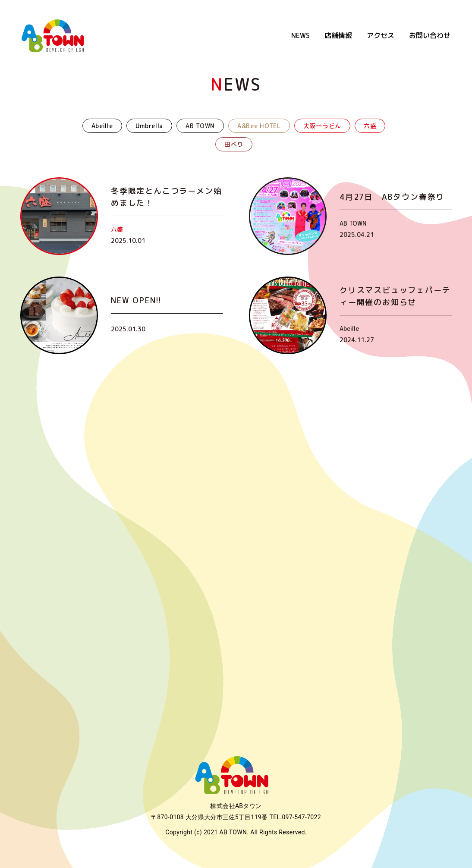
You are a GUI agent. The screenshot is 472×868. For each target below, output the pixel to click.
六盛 (370, 126)
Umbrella (149, 126)
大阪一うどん (322, 126)
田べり (234, 144)
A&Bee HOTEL (259, 126)
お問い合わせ (430, 35)
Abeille (102, 126)
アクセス (381, 35)
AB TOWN (200, 126)
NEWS (301, 35)
